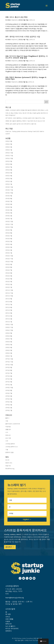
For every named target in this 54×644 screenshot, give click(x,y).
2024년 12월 (9, 187)
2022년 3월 (9, 281)
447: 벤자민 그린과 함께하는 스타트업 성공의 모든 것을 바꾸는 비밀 (25, 118)
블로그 (7, 418)
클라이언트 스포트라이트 (13, 424)
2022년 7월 (9, 270)
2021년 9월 (9, 299)
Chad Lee (8, 131)
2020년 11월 (9, 327)
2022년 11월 (9, 259)
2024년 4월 (9, 210)
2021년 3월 (9, 316)
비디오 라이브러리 (12, 628)
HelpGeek (14, 20)
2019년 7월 (9, 373)
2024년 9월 (9, 196)
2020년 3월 (9, 350)
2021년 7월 (9, 304)
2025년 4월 (9, 176)
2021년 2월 (9, 319)
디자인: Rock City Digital (32, 640)
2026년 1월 (9, 150)
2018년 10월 (9, 387)
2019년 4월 (9, 382)
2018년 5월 (9, 399)
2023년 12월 (9, 221)
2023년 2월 (9, 250)
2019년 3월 (9, 385)
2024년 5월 (9, 207)
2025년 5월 (9, 173)
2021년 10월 (9, 296)
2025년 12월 (9, 153)
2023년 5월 (9, 241)
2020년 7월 (9, 339)
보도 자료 (8, 438)
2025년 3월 (9, 178)
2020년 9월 (9, 333)
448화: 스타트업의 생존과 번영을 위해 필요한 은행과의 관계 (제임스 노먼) (27, 110)
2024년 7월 (9, 201)
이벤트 (8, 621)
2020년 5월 (9, 344)
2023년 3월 (9, 247)
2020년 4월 (9, 347)
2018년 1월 (9, 410)
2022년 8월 (9, 267)
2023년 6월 (9, 239)
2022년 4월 (9, 279)
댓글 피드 (8, 466)
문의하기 (9, 547)
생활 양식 (8, 429)
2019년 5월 (9, 379)
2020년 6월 (9, 342)
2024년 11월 (9, 190)
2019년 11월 (9, 362)
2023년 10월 (9, 227)
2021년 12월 (9, 290)
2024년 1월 (9, 219)
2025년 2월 (9, 181)
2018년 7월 (9, 393)
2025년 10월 (9, 158)
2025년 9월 (9, 161)
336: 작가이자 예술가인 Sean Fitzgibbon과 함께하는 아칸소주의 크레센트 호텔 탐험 (27, 57)
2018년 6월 (9, 396)
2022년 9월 (9, 264)
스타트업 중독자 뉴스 (12, 447)
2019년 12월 (9, 359)
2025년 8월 (9, 164)
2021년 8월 (9, 302)
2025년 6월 (9, 170)
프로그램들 (9, 619)
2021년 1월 (9, 322)
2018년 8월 (9, 390)
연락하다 (9, 631)
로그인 (7, 460)
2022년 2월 (9, 284)
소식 (7, 432)
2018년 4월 (9, 402)
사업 (7, 421)
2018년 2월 (9, 408)
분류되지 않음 (9, 452)
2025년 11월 (9, 155)
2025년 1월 (9, 184)
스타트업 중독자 (10, 444)
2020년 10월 (9, 330)
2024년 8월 (9, 198)
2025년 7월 (9, 167)
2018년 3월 (9, 405)
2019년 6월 (9, 376)
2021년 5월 (9, 310)
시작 (7, 441)
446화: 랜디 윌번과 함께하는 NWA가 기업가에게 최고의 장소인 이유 (25, 121)
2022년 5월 (9, 276)
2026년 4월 (9, 141)
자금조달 (8, 426)
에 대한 (8, 614)
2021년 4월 (9, 313)
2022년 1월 (9, 287)
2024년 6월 (9, 204)
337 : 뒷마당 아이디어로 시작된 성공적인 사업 (23, 37)
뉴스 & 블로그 (10, 626)
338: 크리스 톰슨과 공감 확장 (16, 17)
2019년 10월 (9, 365)
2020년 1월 (9, 356)
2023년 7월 (9, 236)
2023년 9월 (9, 230)
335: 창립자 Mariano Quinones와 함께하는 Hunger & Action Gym (26, 78)
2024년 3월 (9, 213)
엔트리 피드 (9, 463)
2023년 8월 (9, 233)
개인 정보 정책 (19, 640)
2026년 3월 (9, 144)
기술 (7, 449)
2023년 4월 (9, 244)
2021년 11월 (9, 293)
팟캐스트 (32, 20)
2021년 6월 (9, 307)
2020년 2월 (9, 353)
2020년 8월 (9, 336)
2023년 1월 (9, 253)
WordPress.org (10, 469)
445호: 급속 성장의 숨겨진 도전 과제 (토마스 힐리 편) (21, 124)
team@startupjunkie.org (15, 598)
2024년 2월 (9, 216)
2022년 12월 (9, 256)
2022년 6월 (9, 273)
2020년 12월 (9, 324)
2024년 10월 (9, 193)
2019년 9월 (9, 367)
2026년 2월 (9, 147)
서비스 (8, 617)
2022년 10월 (9, 261)
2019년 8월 (9, 370)
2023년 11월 (9, 224)
